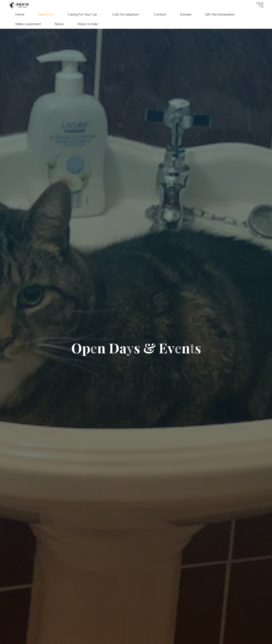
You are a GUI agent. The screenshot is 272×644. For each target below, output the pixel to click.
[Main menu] (260, 5)
